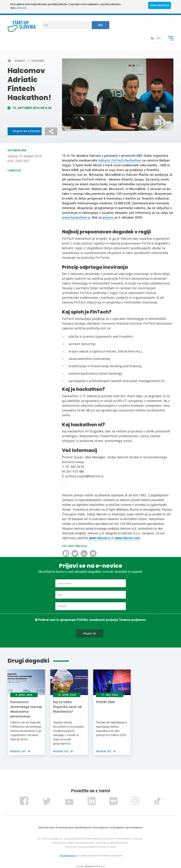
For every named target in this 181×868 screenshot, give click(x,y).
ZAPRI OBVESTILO (160, 5)
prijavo (108, 217)
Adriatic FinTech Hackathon (120, 160)
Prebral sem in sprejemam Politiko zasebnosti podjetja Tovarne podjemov (92, 620)
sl (152, 38)
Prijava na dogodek (27, 131)
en (159, 38)
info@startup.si (68, 856)
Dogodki (38, 61)
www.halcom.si (100, 538)
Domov (20, 61)
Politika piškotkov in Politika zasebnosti (101, 856)
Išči (100, 25)
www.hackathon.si (76, 217)
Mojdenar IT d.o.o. (95, 866)
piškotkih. (22, 8)
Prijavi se (90, 633)
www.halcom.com (127, 538)
